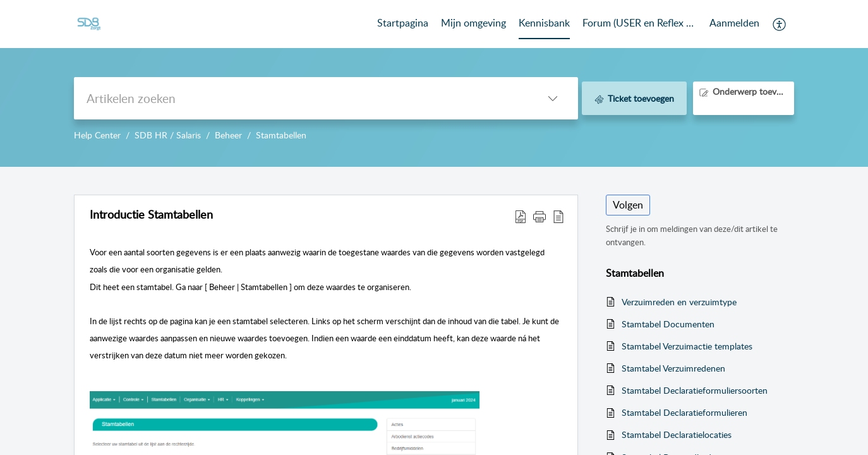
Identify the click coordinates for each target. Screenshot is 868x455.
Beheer (228, 135)
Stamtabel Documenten (668, 324)
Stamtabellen (281, 135)
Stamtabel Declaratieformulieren (684, 412)
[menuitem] (734, 24)
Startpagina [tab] (403, 23)
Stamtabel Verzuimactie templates (687, 346)
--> (434, 83)
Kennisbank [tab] (544, 23)
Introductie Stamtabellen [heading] (151, 215)
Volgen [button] (628, 205)
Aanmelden (734, 23)
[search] (301, 98)
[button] (780, 24)
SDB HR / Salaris (168, 135)
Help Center (97, 135)
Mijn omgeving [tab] (473, 23)
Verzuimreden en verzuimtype (679, 302)
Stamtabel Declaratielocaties (677, 434)
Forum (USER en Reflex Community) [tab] (640, 23)
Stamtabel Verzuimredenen (673, 368)
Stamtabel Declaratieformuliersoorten (695, 390)
